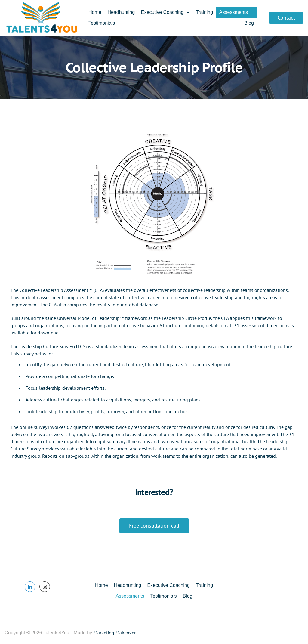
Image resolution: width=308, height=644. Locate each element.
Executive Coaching (165, 12)
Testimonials (102, 23)
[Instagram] (45, 587)
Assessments (237, 12)
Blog (249, 23)
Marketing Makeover (115, 633)
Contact (286, 18)
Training (204, 12)
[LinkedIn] (30, 587)
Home (95, 12)
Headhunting (121, 12)
